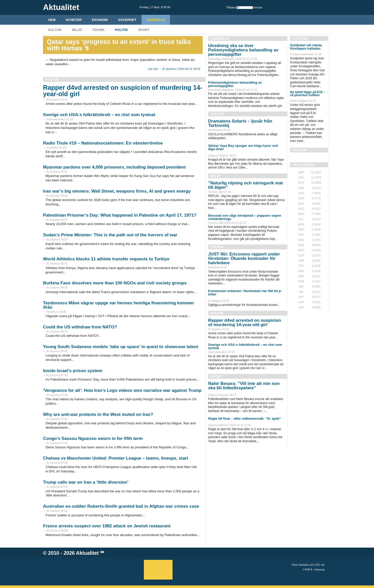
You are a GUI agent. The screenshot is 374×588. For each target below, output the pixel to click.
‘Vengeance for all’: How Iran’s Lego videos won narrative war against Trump (122, 390)
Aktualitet (87, 553)
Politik (121, 30)
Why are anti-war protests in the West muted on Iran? (98, 414)
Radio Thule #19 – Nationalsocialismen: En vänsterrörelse (103, 143)
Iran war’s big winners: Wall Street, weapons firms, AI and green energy (117, 191)
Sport (144, 30)
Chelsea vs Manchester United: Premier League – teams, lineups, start (116, 458)
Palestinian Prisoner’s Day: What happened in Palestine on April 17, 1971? (120, 215)
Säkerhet (127, 20)
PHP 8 (309, 570)
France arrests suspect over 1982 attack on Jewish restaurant (107, 526)
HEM (52, 20)
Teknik (98, 30)
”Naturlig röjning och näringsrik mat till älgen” (245, 185)
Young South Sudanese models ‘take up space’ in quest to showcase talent (121, 347)
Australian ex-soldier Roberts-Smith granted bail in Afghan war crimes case (121, 506)
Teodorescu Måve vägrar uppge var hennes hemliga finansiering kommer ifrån (119, 305)
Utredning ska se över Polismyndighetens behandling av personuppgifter (243, 50)
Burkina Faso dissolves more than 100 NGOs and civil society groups (115, 283)
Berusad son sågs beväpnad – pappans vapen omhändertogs (245, 217)
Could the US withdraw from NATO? (80, 327)
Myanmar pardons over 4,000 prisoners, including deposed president (114, 167)
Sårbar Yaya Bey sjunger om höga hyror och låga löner (243, 147)
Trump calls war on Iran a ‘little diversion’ (86, 482)
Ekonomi (100, 20)
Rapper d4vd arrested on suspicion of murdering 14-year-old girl (123, 91)
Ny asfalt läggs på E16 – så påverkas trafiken (308, 94)
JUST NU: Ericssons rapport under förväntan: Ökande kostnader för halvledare (244, 258)
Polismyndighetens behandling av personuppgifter (235, 84)
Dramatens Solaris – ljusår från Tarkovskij (240, 123)
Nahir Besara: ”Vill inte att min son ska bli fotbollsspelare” (244, 386)
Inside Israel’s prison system (73, 371)
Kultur (55, 30)
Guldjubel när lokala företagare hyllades (306, 47)
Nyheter (74, 20)
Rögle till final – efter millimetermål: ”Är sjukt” (245, 419)
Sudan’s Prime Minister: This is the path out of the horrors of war (110, 235)
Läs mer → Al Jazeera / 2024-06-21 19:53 (174, 69)
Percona (320, 570)
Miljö (77, 30)
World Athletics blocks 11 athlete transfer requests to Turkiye (106, 259)
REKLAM (300, 150)
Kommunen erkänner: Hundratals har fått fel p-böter (245, 293)
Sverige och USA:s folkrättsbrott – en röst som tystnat (99, 115)
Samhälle (156, 20)
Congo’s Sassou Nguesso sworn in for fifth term (93, 439)
